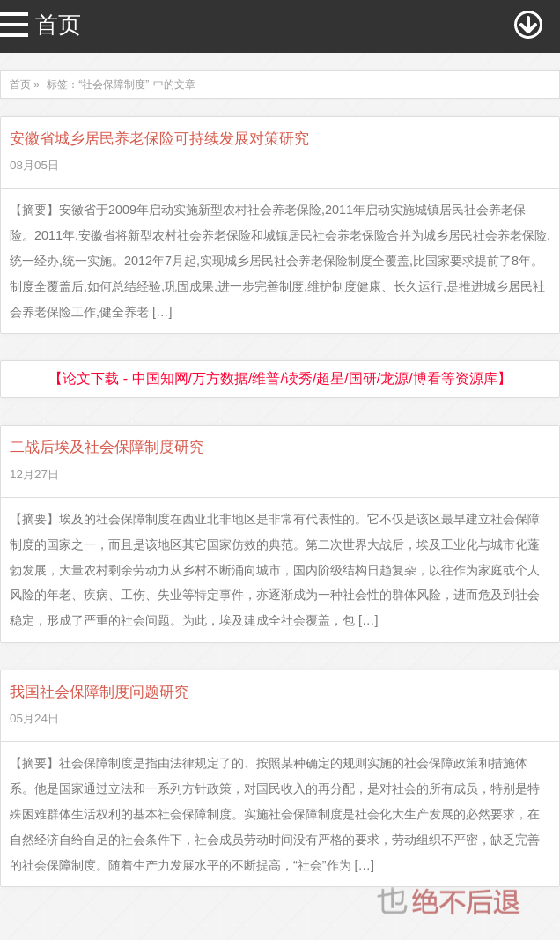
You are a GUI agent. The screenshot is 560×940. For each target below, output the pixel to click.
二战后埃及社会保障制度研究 (107, 447)
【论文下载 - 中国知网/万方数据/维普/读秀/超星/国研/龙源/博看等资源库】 (280, 378)
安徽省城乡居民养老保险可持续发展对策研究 (159, 139)
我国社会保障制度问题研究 (99, 692)
